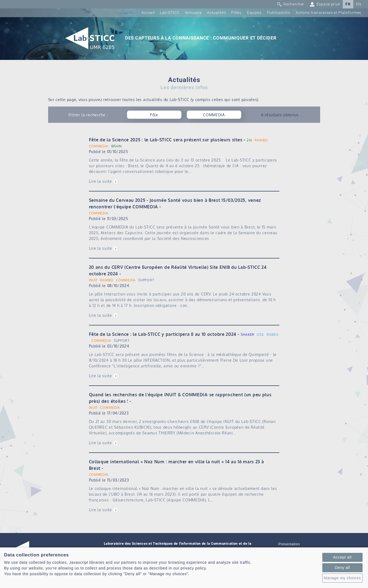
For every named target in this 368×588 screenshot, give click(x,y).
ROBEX (273, 335)
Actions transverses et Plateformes (328, 13)
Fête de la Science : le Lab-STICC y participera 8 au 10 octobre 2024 (163, 334)
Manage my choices (342, 578)
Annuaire (193, 13)
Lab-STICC (170, 13)
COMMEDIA (99, 146)
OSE (260, 335)
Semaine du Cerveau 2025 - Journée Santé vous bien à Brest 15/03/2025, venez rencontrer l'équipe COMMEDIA (175, 203)
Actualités (216, 13)
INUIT (93, 280)
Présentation (289, 544)
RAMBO (261, 140)
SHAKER (248, 335)
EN (359, 4)
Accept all (342, 557)
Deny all (342, 568)
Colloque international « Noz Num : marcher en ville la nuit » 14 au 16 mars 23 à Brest (177, 465)
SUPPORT (146, 280)
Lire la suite (100, 181)
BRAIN (117, 146)
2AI (249, 140)
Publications (279, 13)
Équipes (254, 13)
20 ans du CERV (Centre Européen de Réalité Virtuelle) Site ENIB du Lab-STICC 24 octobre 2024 (178, 270)
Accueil (148, 13)
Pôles (236, 13)
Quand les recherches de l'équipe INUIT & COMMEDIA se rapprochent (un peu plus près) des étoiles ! (180, 398)
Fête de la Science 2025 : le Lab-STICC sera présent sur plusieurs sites (166, 140)
